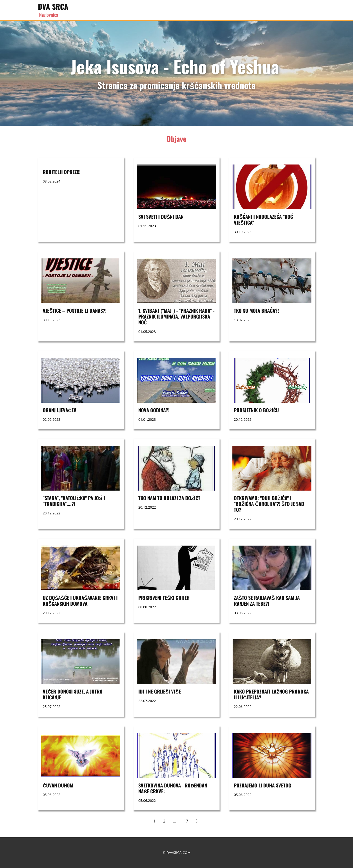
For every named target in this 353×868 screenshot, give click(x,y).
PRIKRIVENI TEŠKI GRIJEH (164, 598)
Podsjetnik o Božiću (256, 410)
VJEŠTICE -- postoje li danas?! (75, 311)
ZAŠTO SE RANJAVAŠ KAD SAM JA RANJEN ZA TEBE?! (267, 601)
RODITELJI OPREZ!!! (62, 172)
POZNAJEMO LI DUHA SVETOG (263, 785)
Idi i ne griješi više (160, 691)
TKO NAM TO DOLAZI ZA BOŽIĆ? (169, 498)
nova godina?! (154, 410)
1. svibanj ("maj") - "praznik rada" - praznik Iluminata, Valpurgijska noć (176, 316)
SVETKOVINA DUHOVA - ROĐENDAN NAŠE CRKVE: (173, 788)
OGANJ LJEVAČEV (60, 410)
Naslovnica (49, 15)
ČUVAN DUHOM (58, 785)
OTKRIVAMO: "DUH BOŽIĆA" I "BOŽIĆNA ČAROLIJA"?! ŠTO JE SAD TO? (269, 504)
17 (186, 821)
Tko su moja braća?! (256, 311)
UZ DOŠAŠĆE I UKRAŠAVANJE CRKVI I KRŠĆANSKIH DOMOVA (80, 601)
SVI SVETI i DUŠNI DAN (161, 217)
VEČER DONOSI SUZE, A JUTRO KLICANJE (73, 694)
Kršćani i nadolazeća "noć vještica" (263, 219)
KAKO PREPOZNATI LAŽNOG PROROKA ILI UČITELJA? (271, 694)
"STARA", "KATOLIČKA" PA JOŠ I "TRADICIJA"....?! (74, 501)
